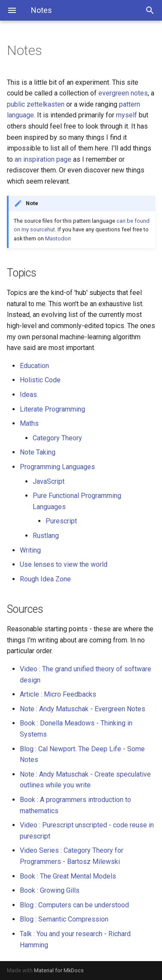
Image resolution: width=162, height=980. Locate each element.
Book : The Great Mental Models (68, 876)
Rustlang (46, 536)
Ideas (28, 395)
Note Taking (38, 452)
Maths (29, 423)
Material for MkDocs (59, 970)
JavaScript (49, 481)
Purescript (61, 521)
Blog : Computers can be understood (74, 905)
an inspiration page (43, 159)
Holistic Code (40, 380)
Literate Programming (52, 409)
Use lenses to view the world (64, 564)
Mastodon (58, 238)
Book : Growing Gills (50, 890)
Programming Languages (57, 467)
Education (34, 366)
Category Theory (57, 438)
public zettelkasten (36, 104)
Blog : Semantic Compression (64, 919)
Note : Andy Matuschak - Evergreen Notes (83, 709)
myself (127, 115)
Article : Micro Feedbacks (58, 694)
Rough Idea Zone (45, 579)
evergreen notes (123, 93)
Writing (30, 550)
